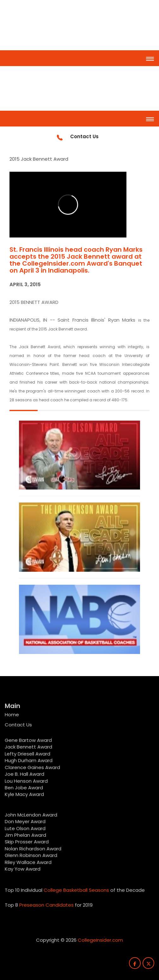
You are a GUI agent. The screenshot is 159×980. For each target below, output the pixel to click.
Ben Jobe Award (24, 788)
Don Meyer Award (25, 821)
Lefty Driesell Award (28, 754)
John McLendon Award (31, 815)
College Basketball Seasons (76, 890)
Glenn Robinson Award (31, 855)
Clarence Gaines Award (32, 767)
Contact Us (18, 725)
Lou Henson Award (26, 781)
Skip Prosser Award (27, 842)
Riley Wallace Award (28, 862)
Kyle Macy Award (24, 794)
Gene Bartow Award (28, 740)
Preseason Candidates (46, 905)
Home (12, 715)
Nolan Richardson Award (33, 849)
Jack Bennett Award (28, 747)
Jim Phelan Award (25, 835)
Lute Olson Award (25, 828)
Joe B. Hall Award (24, 774)
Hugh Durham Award (29, 760)
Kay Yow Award (23, 869)
